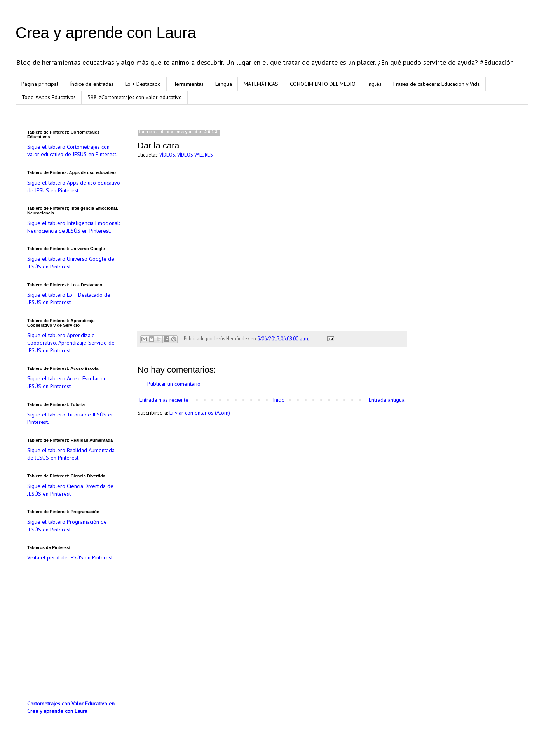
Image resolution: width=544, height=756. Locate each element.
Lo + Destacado (143, 84)
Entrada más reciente (164, 400)
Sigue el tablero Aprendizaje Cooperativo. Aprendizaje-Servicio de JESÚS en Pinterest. (71, 343)
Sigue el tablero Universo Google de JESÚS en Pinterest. (71, 263)
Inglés (374, 84)
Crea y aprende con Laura (106, 33)
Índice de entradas (92, 84)
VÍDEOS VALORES (195, 155)
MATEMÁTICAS (261, 84)
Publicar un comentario (174, 384)
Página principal (40, 84)
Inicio (279, 400)
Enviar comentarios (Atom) (200, 413)
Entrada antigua (387, 400)
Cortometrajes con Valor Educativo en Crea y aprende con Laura (71, 707)
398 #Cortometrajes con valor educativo (135, 97)
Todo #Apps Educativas (49, 97)
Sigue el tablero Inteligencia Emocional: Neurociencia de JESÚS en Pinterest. (73, 227)
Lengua (224, 84)
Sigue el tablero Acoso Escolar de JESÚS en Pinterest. (67, 382)
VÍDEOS (167, 155)
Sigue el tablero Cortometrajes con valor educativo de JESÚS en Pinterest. (72, 151)
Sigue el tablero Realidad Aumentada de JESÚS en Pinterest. (71, 454)
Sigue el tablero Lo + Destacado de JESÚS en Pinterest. (69, 299)
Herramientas (188, 84)
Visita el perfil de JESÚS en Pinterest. (71, 557)
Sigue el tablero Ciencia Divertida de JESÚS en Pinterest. (70, 490)
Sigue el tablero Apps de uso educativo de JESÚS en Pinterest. (74, 186)
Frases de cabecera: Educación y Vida (437, 84)
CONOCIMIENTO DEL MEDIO (323, 84)
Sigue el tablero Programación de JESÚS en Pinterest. (67, 526)
